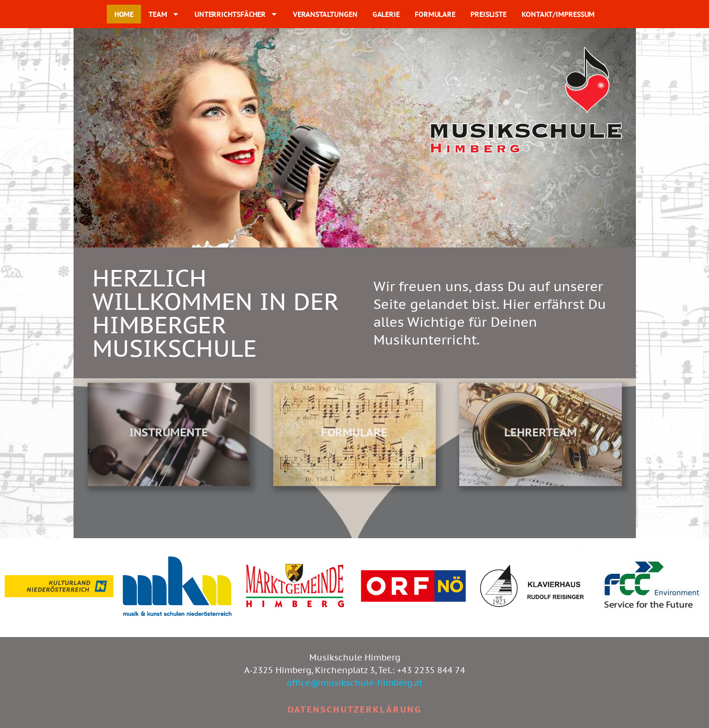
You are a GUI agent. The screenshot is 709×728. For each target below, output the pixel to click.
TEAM (164, 14)
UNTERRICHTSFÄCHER (236, 14)
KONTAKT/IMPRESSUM (558, 14)
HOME (124, 14)
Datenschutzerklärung (355, 709)
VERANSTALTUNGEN (325, 14)
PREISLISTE (489, 14)
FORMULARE (435, 14)
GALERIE (386, 14)
